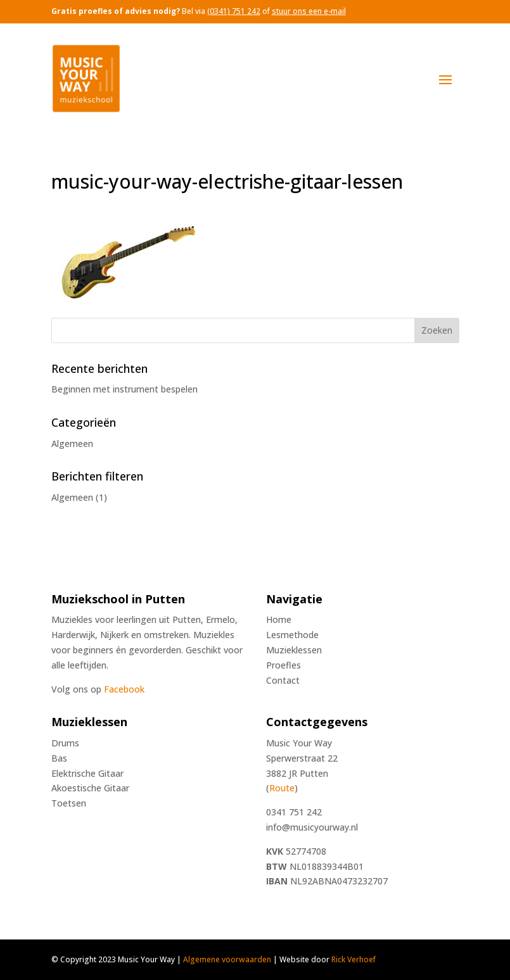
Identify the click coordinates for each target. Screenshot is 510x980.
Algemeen (72, 443)
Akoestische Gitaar (90, 788)
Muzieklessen (294, 650)
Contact (283, 680)
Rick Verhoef (354, 959)
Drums (65, 743)
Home (279, 619)
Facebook (124, 689)
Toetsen (69, 803)
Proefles (284, 665)
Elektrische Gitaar (87, 773)
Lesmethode (292, 635)
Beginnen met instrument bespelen (124, 389)
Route (282, 788)
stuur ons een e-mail (309, 11)
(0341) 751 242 (234, 11)
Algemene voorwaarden (227, 959)
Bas (59, 758)
